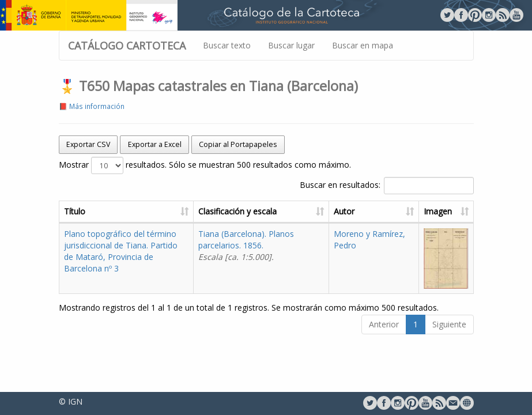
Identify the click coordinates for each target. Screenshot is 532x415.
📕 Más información (92, 106)
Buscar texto (227, 45)
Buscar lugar (291, 45)
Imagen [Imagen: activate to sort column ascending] (438, 211)
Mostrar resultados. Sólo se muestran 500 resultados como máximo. (205, 165)
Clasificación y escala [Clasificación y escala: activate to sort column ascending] (237, 211)
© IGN (71, 401)
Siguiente (449, 324)
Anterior (384, 324)
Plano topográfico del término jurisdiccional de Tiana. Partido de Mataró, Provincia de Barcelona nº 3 (121, 251)
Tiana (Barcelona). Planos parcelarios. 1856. (246, 245)
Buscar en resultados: (387, 186)
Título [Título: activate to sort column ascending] (75, 211)
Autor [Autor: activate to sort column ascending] (344, 211)
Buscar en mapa (363, 45)
